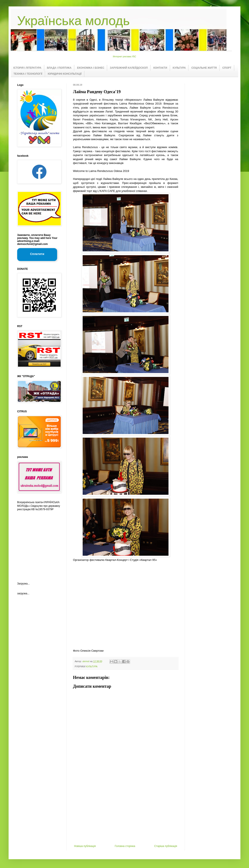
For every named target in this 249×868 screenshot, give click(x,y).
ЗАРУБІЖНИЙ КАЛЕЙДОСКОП (129, 68)
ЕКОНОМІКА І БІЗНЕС (91, 68)
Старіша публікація (166, 846)
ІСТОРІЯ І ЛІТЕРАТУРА (27, 68)
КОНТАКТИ (160, 68)
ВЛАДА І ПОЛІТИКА (59, 68)
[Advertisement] (126, 812)
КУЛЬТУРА (179, 68)
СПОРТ (227, 68)
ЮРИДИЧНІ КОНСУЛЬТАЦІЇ (65, 74)
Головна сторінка (125, 846)
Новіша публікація (85, 846)
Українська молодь (73, 21)
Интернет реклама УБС (125, 57)
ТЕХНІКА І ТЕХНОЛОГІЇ (28, 74)
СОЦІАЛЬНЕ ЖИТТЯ (204, 68)
